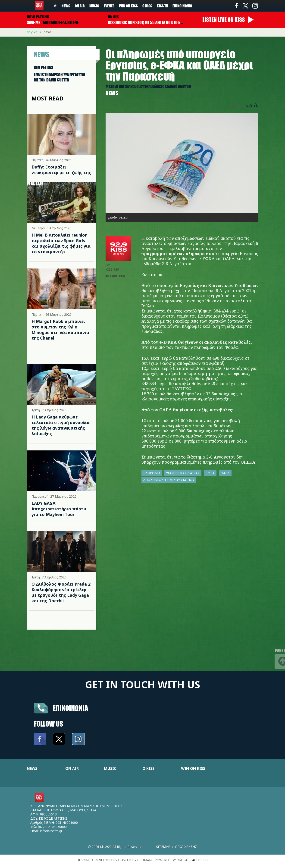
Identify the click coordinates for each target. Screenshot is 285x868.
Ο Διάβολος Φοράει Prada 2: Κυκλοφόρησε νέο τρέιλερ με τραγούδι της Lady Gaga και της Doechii (61, 592)
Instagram (255, 6)
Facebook (236, 6)
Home (55, 6)
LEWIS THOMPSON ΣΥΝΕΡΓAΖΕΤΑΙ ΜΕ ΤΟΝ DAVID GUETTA (60, 77)
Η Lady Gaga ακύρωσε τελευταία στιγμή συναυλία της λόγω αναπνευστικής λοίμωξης (61, 425)
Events (109, 6)
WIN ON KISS (193, 768)
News (66, 6)
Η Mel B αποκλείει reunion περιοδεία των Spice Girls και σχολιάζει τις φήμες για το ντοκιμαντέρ (61, 243)
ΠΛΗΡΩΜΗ (152, 473)
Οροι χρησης (186, 847)
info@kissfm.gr (51, 831)
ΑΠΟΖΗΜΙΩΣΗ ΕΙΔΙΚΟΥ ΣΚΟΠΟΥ (169, 480)
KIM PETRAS (43, 67)
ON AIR (72, 768)
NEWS (32, 768)
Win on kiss (128, 6)
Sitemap (163, 847)
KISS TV (162, 6)
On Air (80, 6)
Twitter (246, 6)
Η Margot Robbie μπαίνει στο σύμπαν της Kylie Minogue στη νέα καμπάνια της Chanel (60, 330)
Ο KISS (148, 768)
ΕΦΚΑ (210, 473)
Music (94, 6)
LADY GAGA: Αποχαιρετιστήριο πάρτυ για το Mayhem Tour (59, 509)
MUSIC (110, 768)
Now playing (38, 17)
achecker (200, 860)
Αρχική (32, 32)
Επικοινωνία (182, 6)
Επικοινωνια (70, 708)
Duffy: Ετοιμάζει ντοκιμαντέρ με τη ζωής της (61, 170)
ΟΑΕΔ (225, 473)
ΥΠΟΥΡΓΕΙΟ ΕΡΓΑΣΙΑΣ (183, 473)
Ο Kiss (147, 6)
